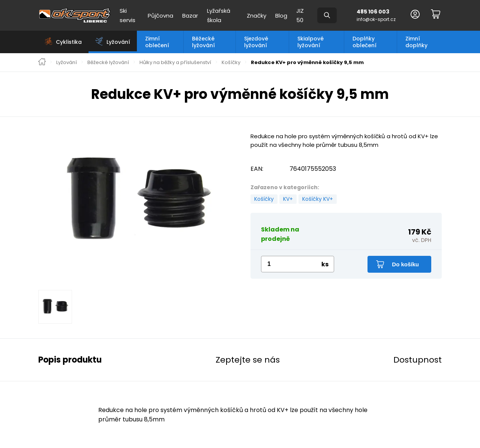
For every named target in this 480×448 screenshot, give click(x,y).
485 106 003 (373, 12)
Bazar (190, 16)
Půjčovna (160, 16)
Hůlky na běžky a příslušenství (175, 63)
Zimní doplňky (416, 42)
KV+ (288, 199)
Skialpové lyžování (310, 42)
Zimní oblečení (157, 42)
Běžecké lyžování (203, 42)
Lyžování (67, 63)
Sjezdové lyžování (256, 42)
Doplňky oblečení (364, 42)
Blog (281, 16)
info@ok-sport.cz (376, 19)
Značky (256, 16)
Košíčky (231, 63)
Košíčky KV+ (318, 199)
